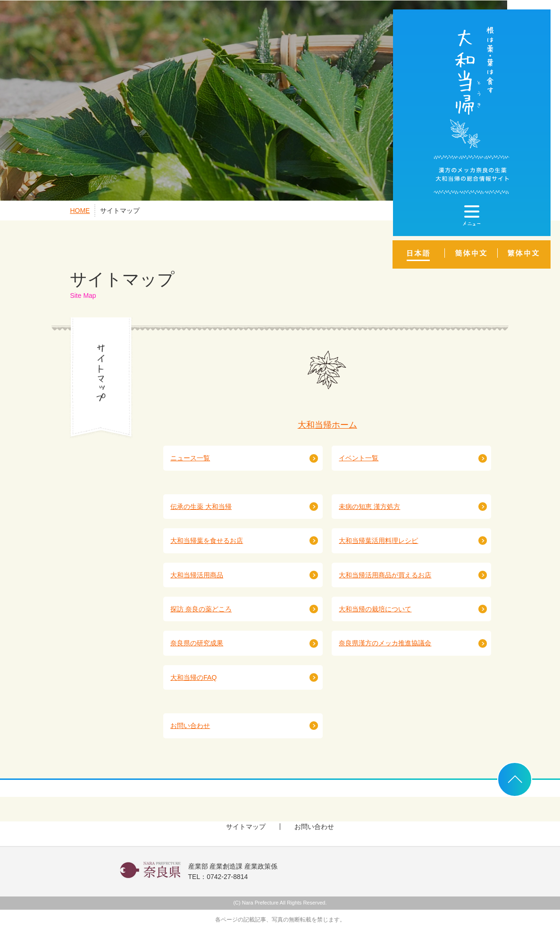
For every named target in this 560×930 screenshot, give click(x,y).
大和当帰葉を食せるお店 (207, 541)
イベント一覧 (359, 458)
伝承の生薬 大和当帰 (201, 507)
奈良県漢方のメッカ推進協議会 (385, 643)
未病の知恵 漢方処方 (369, 507)
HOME (80, 211)
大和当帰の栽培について (375, 609)
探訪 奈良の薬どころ (201, 609)
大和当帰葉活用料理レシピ (378, 541)
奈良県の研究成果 (197, 643)
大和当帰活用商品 (197, 575)
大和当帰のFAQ (193, 677)
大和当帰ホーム (327, 425)
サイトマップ (120, 211)
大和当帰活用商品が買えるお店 (385, 575)
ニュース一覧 (190, 458)
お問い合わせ (190, 726)
